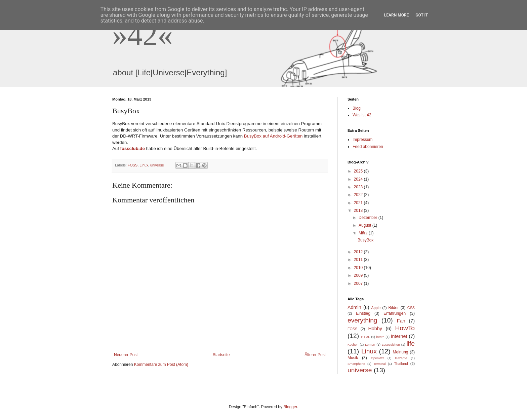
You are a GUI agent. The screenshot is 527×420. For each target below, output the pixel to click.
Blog (357, 108)
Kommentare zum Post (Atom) (161, 365)
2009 (359, 275)
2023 (359, 187)
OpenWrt (377, 358)
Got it (422, 15)
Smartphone (356, 364)
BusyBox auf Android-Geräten (273, 136)
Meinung (400, 352)
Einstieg (363, 313)
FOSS (133, 165)
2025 (359, 171)
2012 (359, 252)
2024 (359, 179)
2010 (359, 268)
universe (157, 165)
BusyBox (366, 240)
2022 (359, 195)
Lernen (370, 345)
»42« (143, 35)
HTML (365, 337)
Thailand (401, 364)
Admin (354, 307)
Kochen (353, 345)
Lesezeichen (391, 345)
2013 (359, 211)
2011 (359, 260)
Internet (399, 336)
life (411, 343)
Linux (144, 165)
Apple (376, 308)
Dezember (369, 218)
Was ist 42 (362, 115)
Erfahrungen (395, 313)
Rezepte (401, 358)
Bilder (394, 308)
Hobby (375, 329)
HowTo (405, 328)
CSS (411, 308)
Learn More (397, 15)
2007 (359, 283)
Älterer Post (315, 355)
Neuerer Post (126, 355)
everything (362, 320)
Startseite (221, 355)
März (364, 233)
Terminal (379, 364)
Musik (353, 358)
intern (380, 337)
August (366, 225)
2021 (359, 203)
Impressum (362, 140)
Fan (401, 321)
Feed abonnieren (368, 147)
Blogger (290, 407)
